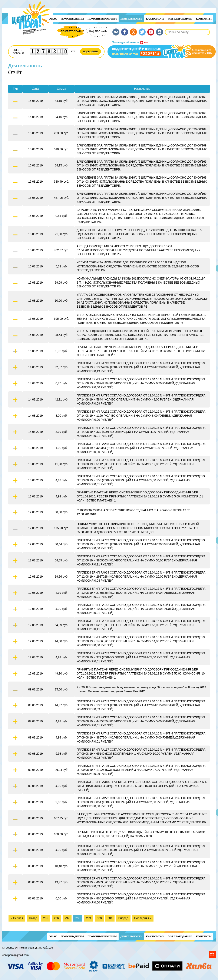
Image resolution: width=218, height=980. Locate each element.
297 (67, 918)
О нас (53, 19)
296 (56, 918)
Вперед (123, 918)
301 (110, 918)
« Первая (17, 918)
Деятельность (131, 19)
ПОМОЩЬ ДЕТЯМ (72, 19)
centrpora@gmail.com (15, 955)
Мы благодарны (180, 19)
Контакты (204, 19)
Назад (33, 918)
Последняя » (143, 918)
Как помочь (155, 19)
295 (46, 918)
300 (99, 918)
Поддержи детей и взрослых (162, 50)
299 (88, 918)
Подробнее (91, 51)
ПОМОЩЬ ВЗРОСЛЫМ (102, 19)
